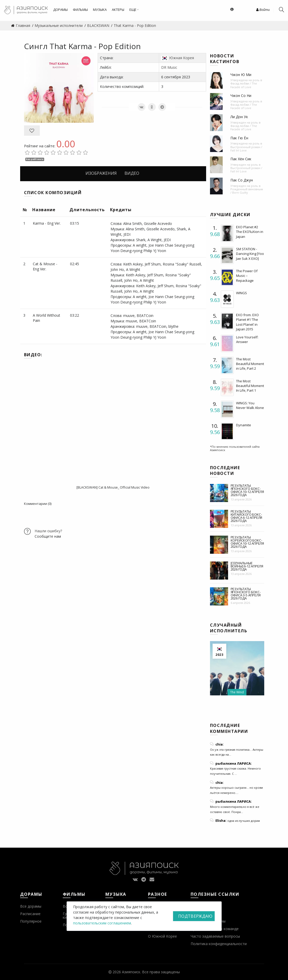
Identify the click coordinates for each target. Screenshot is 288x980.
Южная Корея (182, 58)
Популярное (31, 921)
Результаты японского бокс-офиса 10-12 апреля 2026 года (247, 490)
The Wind (237, 692)
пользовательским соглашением (102, 923)
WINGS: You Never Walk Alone (250, 405)
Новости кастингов (225, 59)
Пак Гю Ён (239, 138)
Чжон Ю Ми (241, 75)
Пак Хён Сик (241, 159)
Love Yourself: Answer (247, 339)
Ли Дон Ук (239, 117)
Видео (132, 173)
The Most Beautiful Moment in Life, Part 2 (250, 364)
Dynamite (244, 425)
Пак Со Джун (242, 180)
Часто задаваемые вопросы (215, 936)
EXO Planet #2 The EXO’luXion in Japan (250, 232)
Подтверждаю (195, 916)
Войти (263, 10)
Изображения (101, 173)
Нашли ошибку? (48, 531)
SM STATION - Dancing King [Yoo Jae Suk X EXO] (250, 254)
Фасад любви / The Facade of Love (244, 85)
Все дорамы (31, 906)
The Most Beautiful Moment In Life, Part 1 (250, 386)
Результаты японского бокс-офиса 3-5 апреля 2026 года (246, 594)
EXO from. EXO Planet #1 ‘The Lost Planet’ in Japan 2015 (247, 322)
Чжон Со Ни (241, 96)
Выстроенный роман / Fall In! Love (246, 149)
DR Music (169, 67)
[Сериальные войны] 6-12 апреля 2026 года (247, 566)
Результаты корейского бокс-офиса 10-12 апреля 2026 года (247, 542)
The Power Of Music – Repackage (247, 276)
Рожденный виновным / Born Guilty (247, 191)
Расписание (30, 914)
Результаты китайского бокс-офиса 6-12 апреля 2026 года (247, 516)
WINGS (242, 293)
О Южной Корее (162, 936)
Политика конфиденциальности (219, 944)
